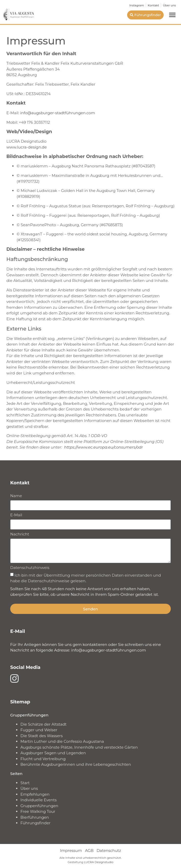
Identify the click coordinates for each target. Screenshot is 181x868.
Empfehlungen (35, 794)
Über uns (29, 788)
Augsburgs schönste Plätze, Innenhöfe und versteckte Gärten (79, 747)
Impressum (71, 850)
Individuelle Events (39, 800)
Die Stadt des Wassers (42, 736)
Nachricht (20, 534)
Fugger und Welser (39, 730)
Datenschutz (109, 850)
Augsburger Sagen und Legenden (53, 753)
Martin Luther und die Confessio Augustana (62, 741)
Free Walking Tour (38, 811)
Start (25, 783)
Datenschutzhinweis (30, 568)
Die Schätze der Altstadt (44, 724)
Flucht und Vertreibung (43, 759)
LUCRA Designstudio (99, 862)
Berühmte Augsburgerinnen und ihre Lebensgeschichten (76, 764)
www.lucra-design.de (27, 147)
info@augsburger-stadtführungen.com (58, 113)
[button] (172, 15)
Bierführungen (35, 817)
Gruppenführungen (39, 806)
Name (16, 496)
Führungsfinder (35, 823)
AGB (89, 850)
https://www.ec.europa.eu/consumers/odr (104, 447)
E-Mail (16, 515)
